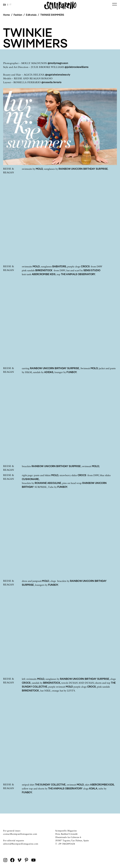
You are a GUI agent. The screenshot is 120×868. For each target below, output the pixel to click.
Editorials (31, 15)
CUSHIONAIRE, (31, 479)
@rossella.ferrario (51, 82)
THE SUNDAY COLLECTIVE (50, 785)
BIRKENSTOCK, (52, 683)
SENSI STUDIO (92, 270)
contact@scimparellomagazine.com (20, 834)
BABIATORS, (60, 266)
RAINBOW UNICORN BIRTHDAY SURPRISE (55, 368)
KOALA (93, 788)
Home (6, 15)
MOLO (36, 266)
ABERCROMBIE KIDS (44, 274)
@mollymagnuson (58, 63)
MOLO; (95, 368)
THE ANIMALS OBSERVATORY (65, 788)
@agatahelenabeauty (58, 75)
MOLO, (40, 169)
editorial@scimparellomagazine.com (21, 844)
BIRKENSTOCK (44, 270)
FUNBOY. (72, 372)
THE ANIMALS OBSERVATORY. (79, 274)
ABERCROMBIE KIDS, (102, 785)
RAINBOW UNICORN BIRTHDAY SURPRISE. (83, 169)
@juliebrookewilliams (77, 67)
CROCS (86, 266)
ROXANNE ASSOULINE (48, 483)
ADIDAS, (49, 372)
